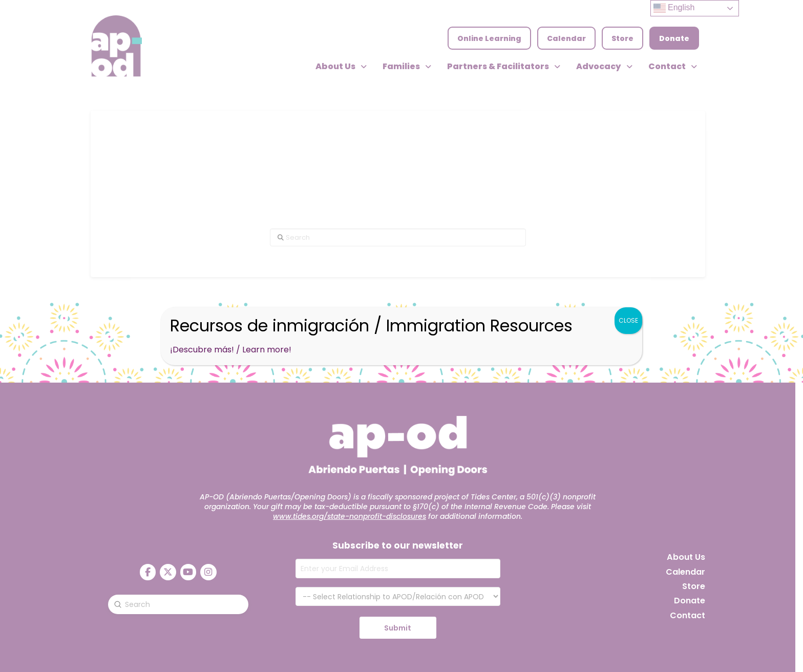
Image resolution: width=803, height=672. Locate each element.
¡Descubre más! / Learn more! (231, 350)
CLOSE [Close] (628, 320)
